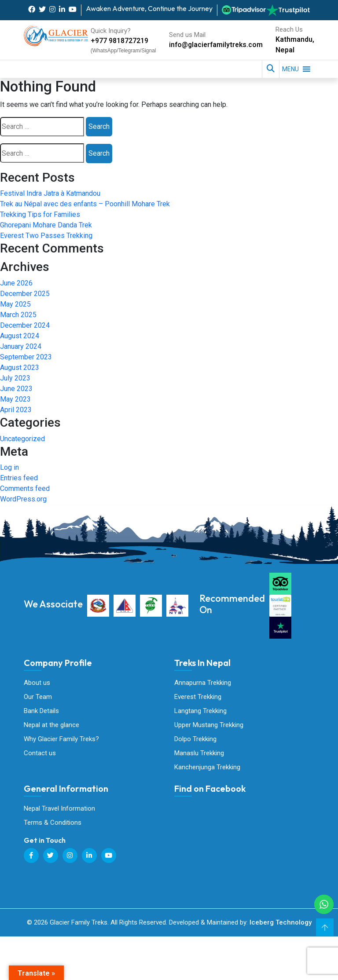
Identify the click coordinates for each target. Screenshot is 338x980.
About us (37, 683)
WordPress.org (23, 499)
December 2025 (25, 294)
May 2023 (15, 399)
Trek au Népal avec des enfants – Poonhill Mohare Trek (85, 204)
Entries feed (19, 478)
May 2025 (15, 304)
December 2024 (25, 325)
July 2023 (15, 378)
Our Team (38, 697)
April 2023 (16, 410)
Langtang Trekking (200, 711)
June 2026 (16, 283)
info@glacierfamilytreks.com (215, 45)
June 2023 (16, 389)
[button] (290, 69)
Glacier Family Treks (240, 849)
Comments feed (25, 488)
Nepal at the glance (51, 726)
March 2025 (18, 315)
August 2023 (20, 367)
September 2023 (26, 357)
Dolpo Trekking (195, 740)
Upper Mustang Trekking (209, 726)
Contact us (40, 754)
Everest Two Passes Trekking (46, 236)
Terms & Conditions (53, 824)
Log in (9, 467)
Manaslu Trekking (199, 754)
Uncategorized (22, 439)
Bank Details (41, 711)
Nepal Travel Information (59, 810)
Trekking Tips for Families (40, 214)
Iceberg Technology (281, 924)
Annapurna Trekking (203, 683)
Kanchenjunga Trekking (207, 768)
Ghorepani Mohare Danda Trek (46, 225)
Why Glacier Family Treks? (61, 740)
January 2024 (21, 346)
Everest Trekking (198, 697)
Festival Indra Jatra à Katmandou (50, 193)
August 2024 (20, 336)
